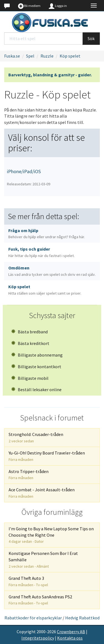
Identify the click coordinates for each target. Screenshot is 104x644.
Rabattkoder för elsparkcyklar (33, 618)
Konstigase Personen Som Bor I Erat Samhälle (43, 560)
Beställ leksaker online (36, 389)
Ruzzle (47, 56)
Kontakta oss (70, 638)
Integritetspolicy (38, 638)
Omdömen (52, 271)
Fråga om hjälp (47, 234)
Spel (30, 56)
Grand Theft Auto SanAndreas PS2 (40, 600)
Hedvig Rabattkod (82, 618)
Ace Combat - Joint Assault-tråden (42, 493)
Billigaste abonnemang (37, 355)
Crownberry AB (71, 632)
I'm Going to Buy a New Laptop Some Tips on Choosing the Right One (51, 535)
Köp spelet (70, 56)
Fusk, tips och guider (41, 252)
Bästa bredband (29, 332)
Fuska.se (12, 56)
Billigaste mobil (30, 378)
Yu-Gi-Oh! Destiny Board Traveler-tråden (47, 456)
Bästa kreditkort (30, 343)
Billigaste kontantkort (36, 367)
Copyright (26, 632)
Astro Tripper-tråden (29, 475)
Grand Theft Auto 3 (28, 581)
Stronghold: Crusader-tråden (36, 437)
